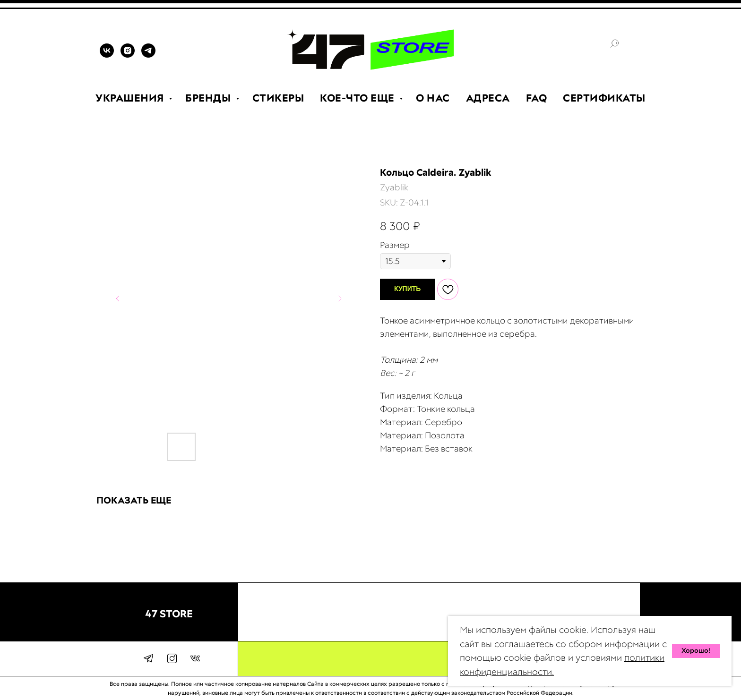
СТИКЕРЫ (278, 98)
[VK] (107, 55)
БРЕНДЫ (209, 98)
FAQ (537, 98)
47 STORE (169, 614)
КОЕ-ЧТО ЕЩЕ (358, 98)
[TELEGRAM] (148, 55)
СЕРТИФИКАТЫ (604, 98)
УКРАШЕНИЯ (131, 98)
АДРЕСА (488, 98)
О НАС (433, 98)
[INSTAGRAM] (128, 55)
